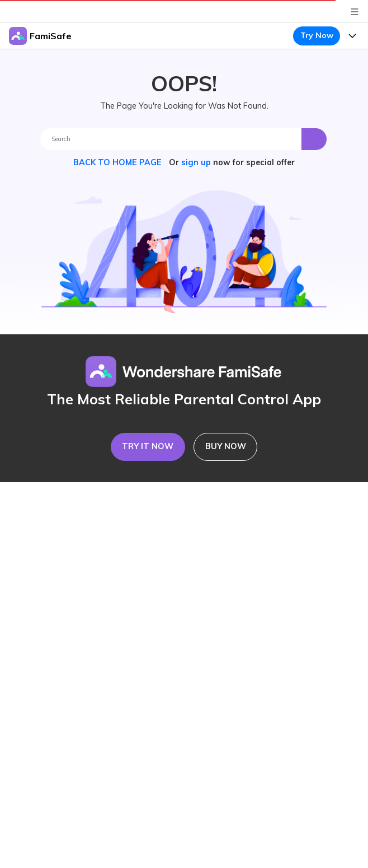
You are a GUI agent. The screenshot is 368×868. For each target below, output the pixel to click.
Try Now (317, 35)
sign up (196, 162)
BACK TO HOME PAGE (119, 162)
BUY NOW (226, 446)
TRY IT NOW (148, 446)
